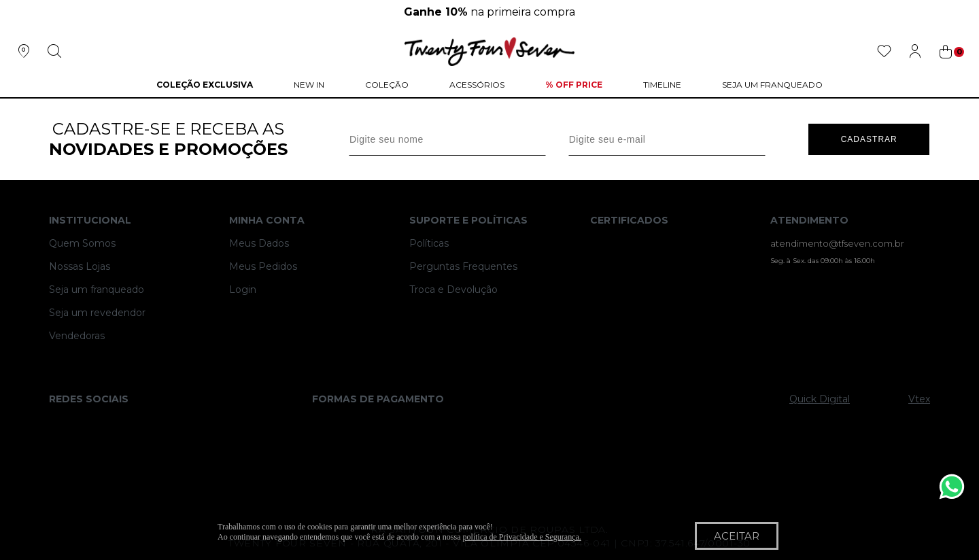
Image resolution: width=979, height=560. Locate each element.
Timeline (662, 85)
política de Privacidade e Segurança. (522, 537)
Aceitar (737, 536)
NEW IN (309, 85)
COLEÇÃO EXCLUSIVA (205, 85)
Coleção (387, 85)
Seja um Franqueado (772, 85)
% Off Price (574, 85)
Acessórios (477, 85)
